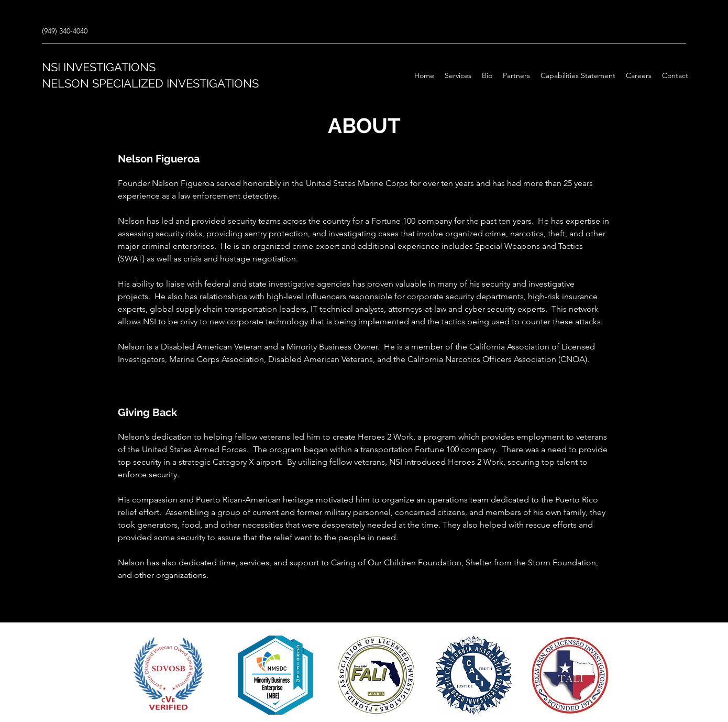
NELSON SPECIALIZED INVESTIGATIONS (150, 83)
